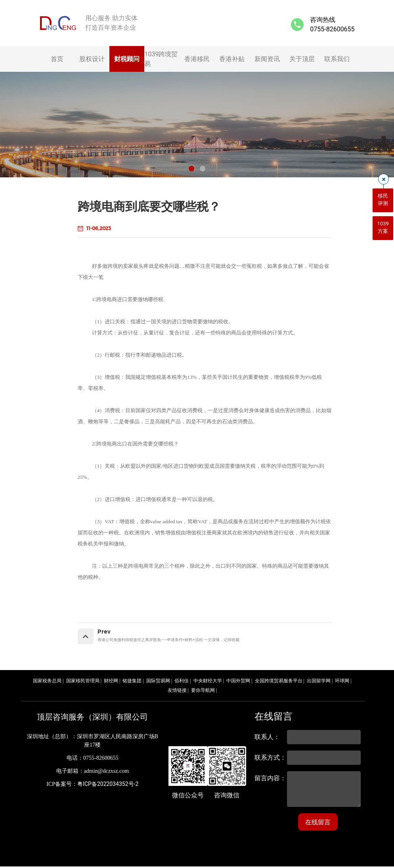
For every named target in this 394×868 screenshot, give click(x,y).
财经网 (111, 682)
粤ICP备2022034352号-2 (108, 785)
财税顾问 (127, 59)
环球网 (342, 682)
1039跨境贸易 (161, 59)
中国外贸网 (238, 682)
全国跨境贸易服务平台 (279, 682)
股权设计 (92, 59)
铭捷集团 (132, 682)
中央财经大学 (208, 682)
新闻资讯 (267, 59)
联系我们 (337, 59)
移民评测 (383, 200)
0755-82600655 (332, 29)
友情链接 (177, 692)
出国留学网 (319, 682)
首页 (57, 59)
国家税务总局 (47, 682)
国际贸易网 (158, 682)
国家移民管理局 (83, 682)
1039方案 (383, 228)
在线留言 (318, 824)
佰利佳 (182, 682)
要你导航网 (203, 692)
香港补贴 (232, 59)
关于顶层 (302, 59)
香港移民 (197, 59)
